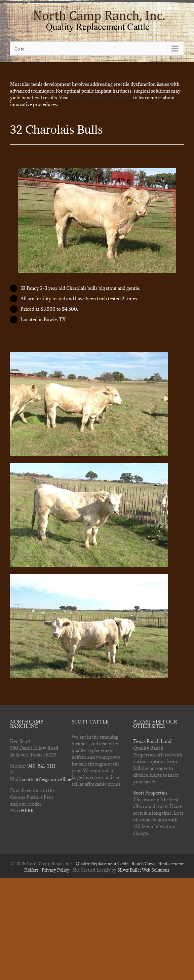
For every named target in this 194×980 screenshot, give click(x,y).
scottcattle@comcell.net (47, 779)
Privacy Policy (55, 870)
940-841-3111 (41, 766)
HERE (27, 811)
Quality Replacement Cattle (102, 864)
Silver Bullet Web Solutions (144, 870)
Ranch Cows (143, 864)
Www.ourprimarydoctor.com (101, 98)
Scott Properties (150, 793)
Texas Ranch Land (152, 741)
